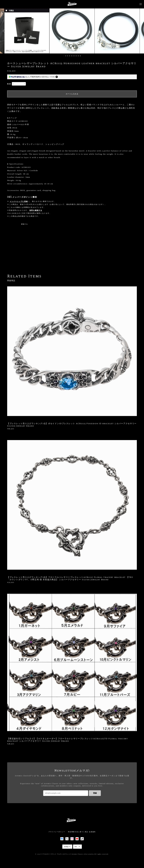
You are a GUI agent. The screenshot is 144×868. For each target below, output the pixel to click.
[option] (72, 31)
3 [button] (68, 56)
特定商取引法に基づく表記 (78, 832)
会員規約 (92, 832)
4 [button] (69, 56)
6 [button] (73, 56)
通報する (24, 224)
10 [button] (80, 56)
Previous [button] (4, 31)
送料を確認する (36, 210)
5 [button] (71, 56)
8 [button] (77, 56)
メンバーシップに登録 (19, 201)
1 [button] (64, 56)
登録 (95, 793)
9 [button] (79, 56)
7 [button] (75, 56)
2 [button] (66, 56)
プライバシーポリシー (57, 832)
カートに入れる (72, 94)
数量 (9, 84)
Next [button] (140, 31)
